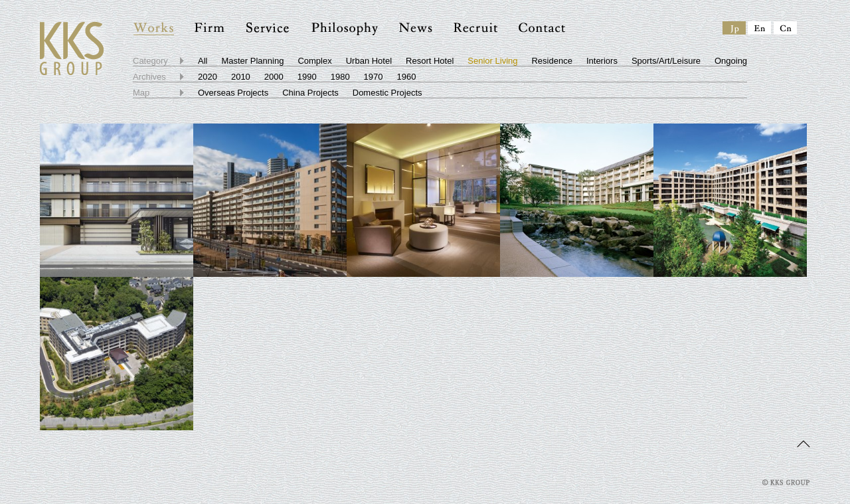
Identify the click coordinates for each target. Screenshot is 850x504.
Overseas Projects (233, 93)
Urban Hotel (369, 61)
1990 (307, 77)
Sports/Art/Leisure (666, 61)
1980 (340, 77)
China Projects (310, 93)
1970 (374, 77)
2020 (208, 77)
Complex (314, 61)
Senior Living (492, 61)
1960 (407, 77)
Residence (552, 61)
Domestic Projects (387, 93)
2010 (241, 77)
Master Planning (252, 61)
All (203, 61)
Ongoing (731, 61)
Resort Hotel (430, 61)
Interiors (602, 61)
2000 (274, 77)
